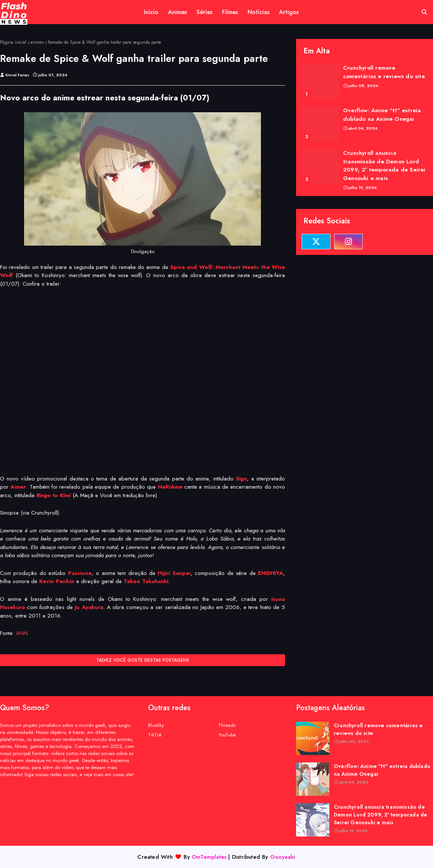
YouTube (227, 735)
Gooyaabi (283, 857)
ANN (22, 633)
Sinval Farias (17, 75)
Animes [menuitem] (177, 12)
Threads (227, 725)
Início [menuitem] (151, 12)
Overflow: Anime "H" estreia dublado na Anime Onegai (382, 115)
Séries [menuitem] (204, 12)
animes (37, 42)
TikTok (155, 735)
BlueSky (156, 725)
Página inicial (13, 42)
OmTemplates (209, 857)
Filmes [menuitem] (230, 12)
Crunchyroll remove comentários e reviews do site (384, 72)
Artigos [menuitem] (289, 12)
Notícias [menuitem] (259, 12)
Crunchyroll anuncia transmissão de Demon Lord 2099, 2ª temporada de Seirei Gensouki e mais (384, 166)
